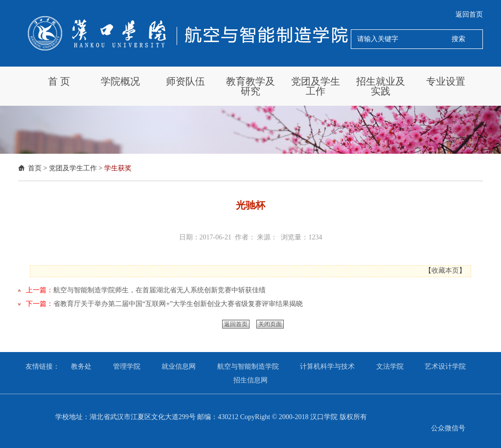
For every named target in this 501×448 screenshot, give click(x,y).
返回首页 (469, 14)
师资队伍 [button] (185, 81)
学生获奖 (118, 168)
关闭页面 (270, 324)
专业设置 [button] (446, 81)
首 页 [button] (59, 81)
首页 (35, 168)
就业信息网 (179, 366)
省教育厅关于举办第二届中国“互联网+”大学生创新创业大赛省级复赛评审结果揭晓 (178, 304)
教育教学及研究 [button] (250, 86)
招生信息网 (250, 380)
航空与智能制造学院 (248, 366)
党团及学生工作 (73, 168)
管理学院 (127, 366)
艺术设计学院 (445, 366)
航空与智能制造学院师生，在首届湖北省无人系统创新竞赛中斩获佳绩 (159, 290)
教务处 (81, 366)
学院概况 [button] (120, 81)
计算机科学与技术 (327, 366)
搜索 (458, 39)
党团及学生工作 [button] (316, 86)
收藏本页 (445, 271)
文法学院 (390, 366)
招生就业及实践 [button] (381, 86)
